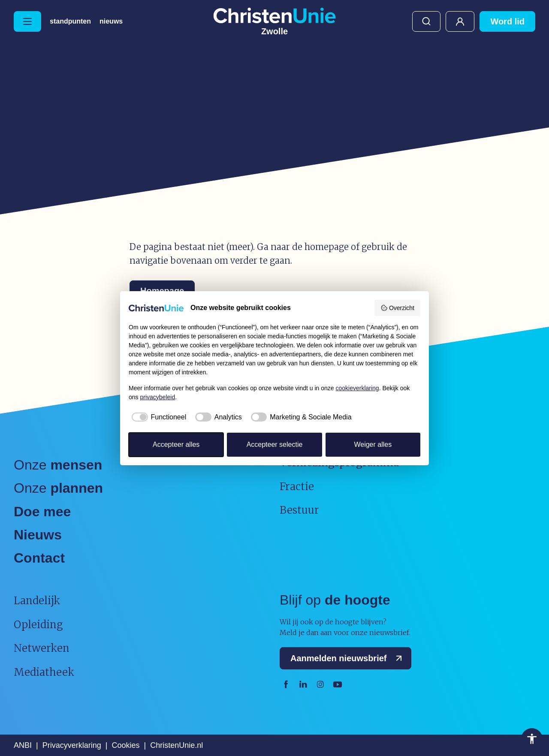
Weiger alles (373, 444)
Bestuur (299, 510)
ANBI (23, 745)
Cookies (125, 745)
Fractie (297, 486)
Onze (58, 465)
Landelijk (37, 601)
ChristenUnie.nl (176, 745)
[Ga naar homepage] (274, 21)
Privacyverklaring (72, 745)
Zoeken (426, 21)
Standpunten (70, 21)
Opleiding (38, 625)
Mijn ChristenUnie (460, 21)
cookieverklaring (357, 388)
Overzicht (397, 308)
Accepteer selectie (275, 444)
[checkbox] (157, 417)
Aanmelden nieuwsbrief (348, 658)
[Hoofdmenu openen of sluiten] (27, 21)
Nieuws (111, 21)
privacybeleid (157, 397)
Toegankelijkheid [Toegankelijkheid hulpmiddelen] (532, 739)
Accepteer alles (176, 444)
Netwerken (42, 648)
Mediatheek (44, 672)
